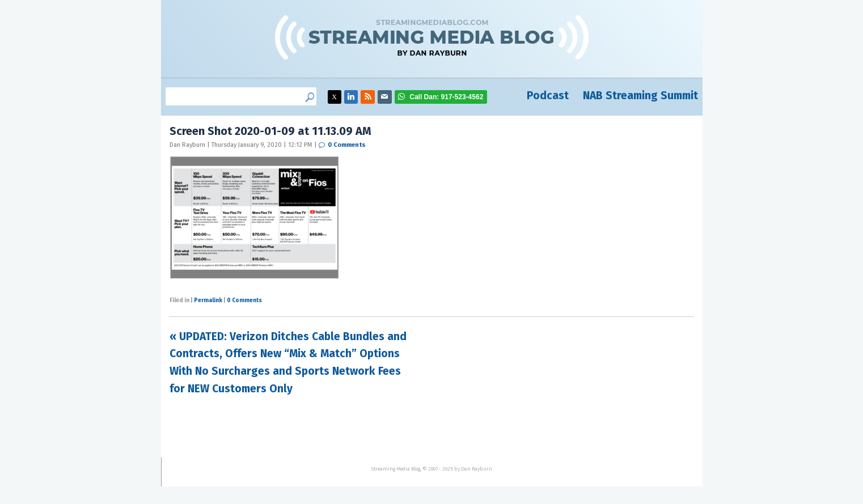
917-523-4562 (446, 97)
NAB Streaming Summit (640, 96)
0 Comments (347, 145)
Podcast (548, 96)
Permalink (208, 300)
